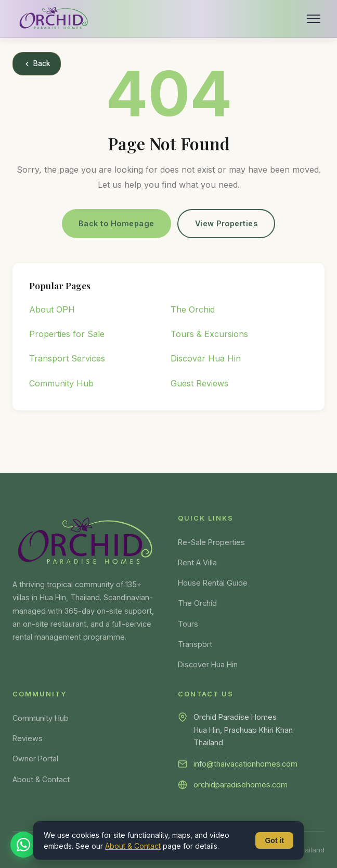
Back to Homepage (116, 223)
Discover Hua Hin (206, 358)
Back (37, 63)
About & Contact (41, 779)
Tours (188, 624)
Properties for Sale (67, 334)
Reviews (28, 738)
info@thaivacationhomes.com (245, 764)
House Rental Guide (213, 583)
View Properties (226, 223)
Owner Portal (35, 759)
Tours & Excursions (209, 334)
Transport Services (67, 358)
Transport (195, 644)
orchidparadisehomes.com (241, 785)
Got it (274, 840)
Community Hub (61, 383)
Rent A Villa (197, 562)
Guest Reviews (199, 383)
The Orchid (193, 309)
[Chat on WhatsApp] (23, 845)
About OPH (52, 309)
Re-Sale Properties (211, 542)
